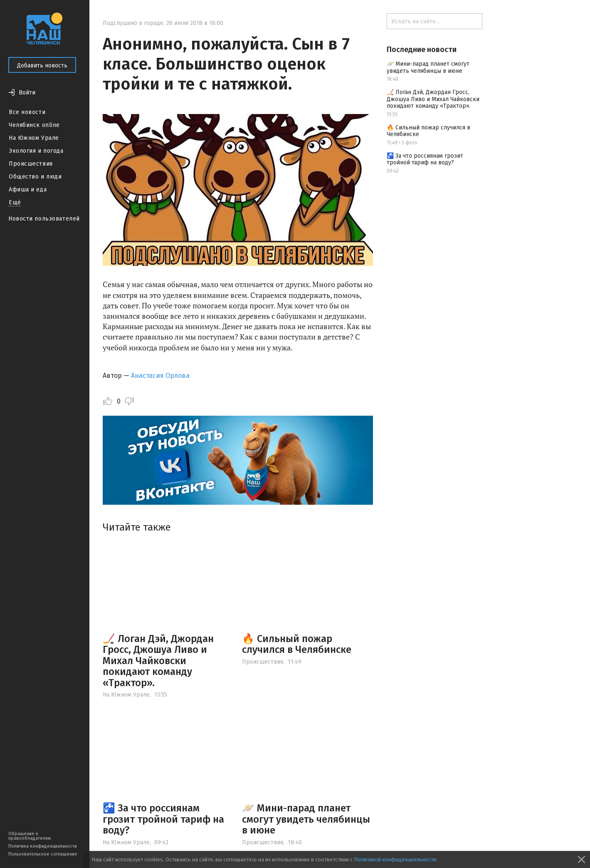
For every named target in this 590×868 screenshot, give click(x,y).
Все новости (27, 112)
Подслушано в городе (133, 23)
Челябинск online (34, 125)
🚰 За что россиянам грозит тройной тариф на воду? (163, 819)
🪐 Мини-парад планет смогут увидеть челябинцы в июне (306, 819)
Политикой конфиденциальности (395, 859)
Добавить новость (42, 66)
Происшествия (31, 164)
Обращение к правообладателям (30, 836)
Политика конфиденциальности (43, 846)
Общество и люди (35, 177)
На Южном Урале (34, 138)
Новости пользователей (44, 219)
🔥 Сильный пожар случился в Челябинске (297, 644)
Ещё (15, 202)
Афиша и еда (28, 190)
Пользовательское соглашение (43, 854)
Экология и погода (36, 151)
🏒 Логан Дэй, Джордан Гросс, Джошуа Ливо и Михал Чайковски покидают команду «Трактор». (158, 661)
